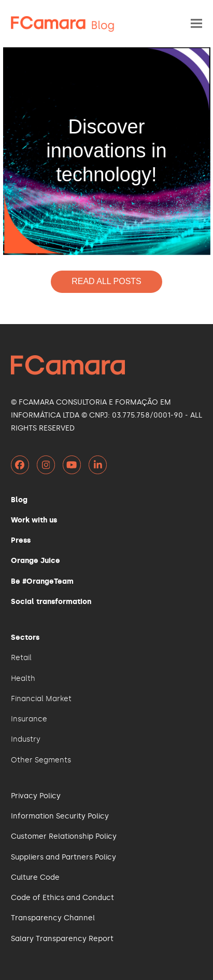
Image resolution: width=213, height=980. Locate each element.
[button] (196, 24)
